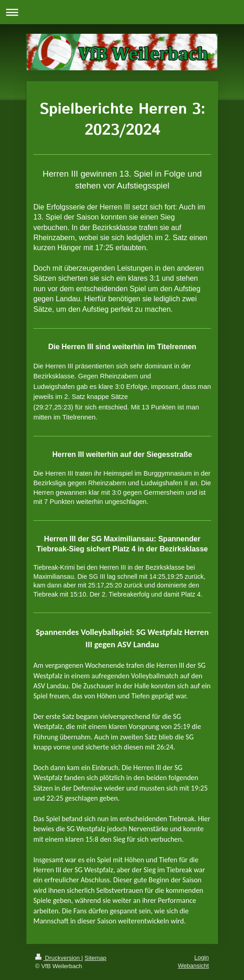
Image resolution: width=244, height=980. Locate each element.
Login (202, 957)
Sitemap (95, 958)
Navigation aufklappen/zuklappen (122, 12)
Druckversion (58, 958)
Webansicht (193, 966)
